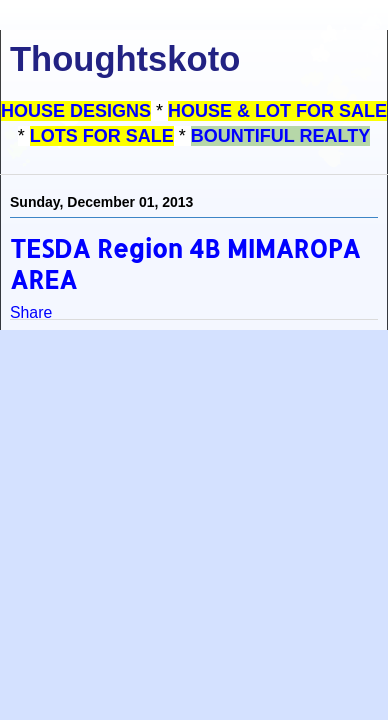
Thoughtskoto (125, 59)
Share (31, 312)
